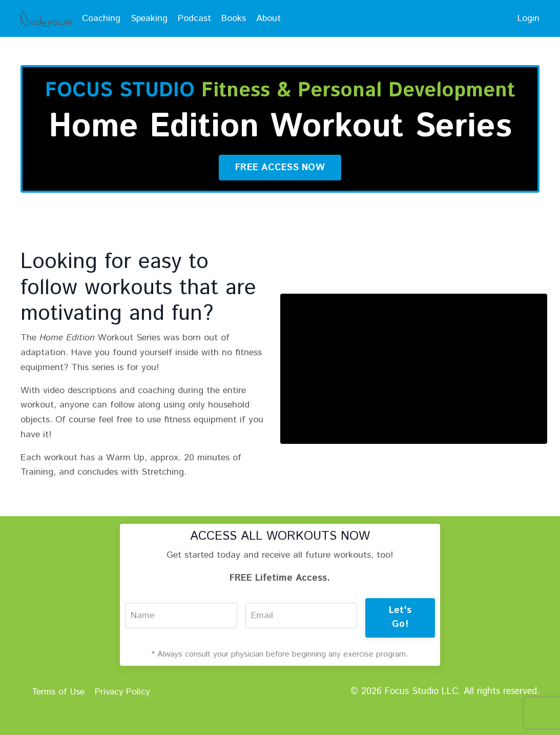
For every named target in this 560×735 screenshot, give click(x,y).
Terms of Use (58, 717)
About (270, 18)
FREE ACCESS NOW (280, 193)
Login (528, 18)
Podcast (195, 18)
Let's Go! (400, 644)
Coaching (101, 18)
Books (234, 18)
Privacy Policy (123, 717)
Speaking (149, 18)
